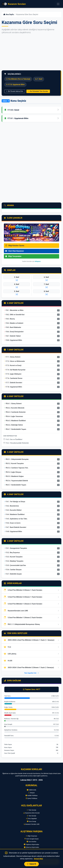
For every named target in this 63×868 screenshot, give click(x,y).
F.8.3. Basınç (9, 319)
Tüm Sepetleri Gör (31, 673)
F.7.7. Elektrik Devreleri (13, 383)
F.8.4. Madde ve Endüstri (14, 323)
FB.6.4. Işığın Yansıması (13, 416)
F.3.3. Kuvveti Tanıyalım (13, 557)
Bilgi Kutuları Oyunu (15, 246)
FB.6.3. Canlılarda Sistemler (15, 412)
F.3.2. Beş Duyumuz (12, 553)
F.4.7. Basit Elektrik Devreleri (15, 527)
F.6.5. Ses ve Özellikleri (13, 439)
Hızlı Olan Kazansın (14, 251)
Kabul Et (31, 864)
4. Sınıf (17, 284)
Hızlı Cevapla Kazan (31, 839)
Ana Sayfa (9, 14)
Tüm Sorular (31, 810)
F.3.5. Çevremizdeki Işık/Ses (15, 565)
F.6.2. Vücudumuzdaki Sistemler (16, 443)
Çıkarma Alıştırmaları (31, 847)
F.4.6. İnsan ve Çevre (12, 523)
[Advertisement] (31, 52)
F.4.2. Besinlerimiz (11, 506)
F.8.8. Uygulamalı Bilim (13, 340)
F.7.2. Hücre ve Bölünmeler (14, 361)
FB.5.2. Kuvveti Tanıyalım (14, 464)
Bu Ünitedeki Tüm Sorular (38, 91)
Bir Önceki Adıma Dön (15, 91)
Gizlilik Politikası (32, 796)
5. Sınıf (17, 291)
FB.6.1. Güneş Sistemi (13, 404)
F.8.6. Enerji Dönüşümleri (14, 332)
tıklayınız (38, 261)
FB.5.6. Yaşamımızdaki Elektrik (16, 481)
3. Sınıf (17, 277)
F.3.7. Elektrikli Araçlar (13, 574)
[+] (17, 280)
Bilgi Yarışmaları (13, 256)
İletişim (31, 793)
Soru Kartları (31, 842)
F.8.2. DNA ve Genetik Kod (14, 315)
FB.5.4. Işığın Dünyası (12, 472)
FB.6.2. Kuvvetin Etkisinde (14, 408)
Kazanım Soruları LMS (31, 824)
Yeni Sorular (31, 816)
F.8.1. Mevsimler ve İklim (14, 310)
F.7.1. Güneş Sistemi (12, 357)
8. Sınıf (46, 291)
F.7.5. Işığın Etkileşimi (13, 374)
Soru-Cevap (31, 821)
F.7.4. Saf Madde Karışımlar (15, 370)
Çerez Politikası (31, 798)
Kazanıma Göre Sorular (32, 813)
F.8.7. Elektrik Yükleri (12, 336)
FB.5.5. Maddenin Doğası (14, 476)
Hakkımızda (31, 790)
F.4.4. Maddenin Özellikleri (14, 514)
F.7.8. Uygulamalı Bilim (13, 387)
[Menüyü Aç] (58, 4)
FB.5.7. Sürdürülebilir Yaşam (15, 485)
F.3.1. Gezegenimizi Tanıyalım (15, 548)
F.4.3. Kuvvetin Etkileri (13, 510)
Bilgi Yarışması (31, 836)
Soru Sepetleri (31, 819)
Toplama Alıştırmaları (31, 844)
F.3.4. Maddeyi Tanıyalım (14, 561)
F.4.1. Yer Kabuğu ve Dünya (14, 502)
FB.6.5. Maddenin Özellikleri (15, 421)
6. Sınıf (46, 277)
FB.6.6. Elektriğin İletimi (13, 425)
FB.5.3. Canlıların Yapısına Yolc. (16, 468)
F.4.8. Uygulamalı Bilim (13, 532)
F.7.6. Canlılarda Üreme (13, 378)
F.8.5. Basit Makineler (12, 327)
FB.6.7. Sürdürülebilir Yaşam (15, 429)
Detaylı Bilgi (38, 859)
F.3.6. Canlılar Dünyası (13, 570)
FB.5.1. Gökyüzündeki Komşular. (16, 459)
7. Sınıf (46, 284)
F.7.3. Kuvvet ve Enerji (13, 365)
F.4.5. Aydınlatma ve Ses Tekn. (16, 519)
